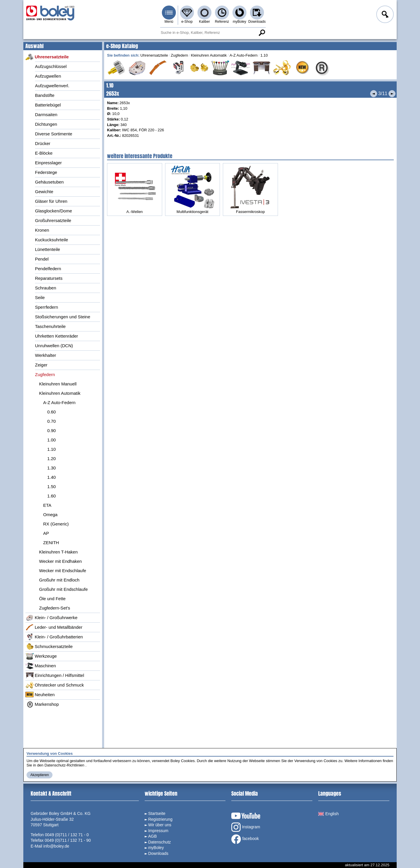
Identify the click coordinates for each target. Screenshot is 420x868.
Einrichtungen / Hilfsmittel (55, 675)
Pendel (42, 259)
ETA (47, 505)
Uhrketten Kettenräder (57, 336)
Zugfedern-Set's (55, 608)
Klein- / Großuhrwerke (51, 618)
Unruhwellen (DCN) (54, 346)
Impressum (158, 831)
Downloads (257, 22)
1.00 (51, 440)
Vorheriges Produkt (374, 94)
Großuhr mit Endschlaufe (63, 589)
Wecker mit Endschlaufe (63, 571)
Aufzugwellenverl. (52, 86)
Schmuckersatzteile (49, 647)
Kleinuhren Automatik (60, 393)
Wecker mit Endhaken (60, 561)
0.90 (51, 430)
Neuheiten (40, 695)
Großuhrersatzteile (53, 220)
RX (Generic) (56, 524)
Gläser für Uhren (51, 201)
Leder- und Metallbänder (54, 627)
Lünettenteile (48, 249)
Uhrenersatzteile (47, 57)
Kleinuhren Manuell (58, 384)
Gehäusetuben (49, 182)
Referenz (222, 22)
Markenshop (42, 704)
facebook (245, 839)
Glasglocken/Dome (54, 211)
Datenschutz (160, 842)
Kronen (42, 230)
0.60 (51, 412)
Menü (169, 22)
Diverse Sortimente (54, 134)
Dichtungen (46, 124)
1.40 (51, 477)
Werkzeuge (41, 656)
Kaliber (204, 22)
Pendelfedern (48, 269)
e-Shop (187, 22)
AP (46, 533)
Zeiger (41, 365)
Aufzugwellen (48, 76)
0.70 (51, 421)
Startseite (157, 813)
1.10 (51, 449)
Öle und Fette (52, 599)
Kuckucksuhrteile (51, 240)
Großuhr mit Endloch (59, 580)
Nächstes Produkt (392, 94)
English (328, 814)
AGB (153, 836)
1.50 (51, 487)
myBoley (239, 22)
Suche (262, 33)
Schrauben (46, 288)
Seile (40, 297)
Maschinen (41, 666)
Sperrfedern (47, 307)
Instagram (246, 827)
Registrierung (160, 819)
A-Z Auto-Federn (59, 402)
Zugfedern (45, 374)
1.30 (51, 468)
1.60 (51, 496)
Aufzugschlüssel (51, 66)
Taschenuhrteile (50, 326)
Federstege (46, 172)
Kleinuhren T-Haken (58, 552)
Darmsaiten (46, 115)
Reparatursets (49, 278)
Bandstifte (45, 95)
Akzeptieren (40, 775)
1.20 (51, 459)
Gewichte (44, 192)
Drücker (43, 143)
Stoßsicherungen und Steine (63, 317)
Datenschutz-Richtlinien (64, 765)
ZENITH (51, 543)
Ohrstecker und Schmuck (55, 685)
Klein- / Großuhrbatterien (54, 637)
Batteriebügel (48, 105)
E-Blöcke (44, 153)
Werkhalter (45, 355)
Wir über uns (160, 825)
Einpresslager (48, 163)
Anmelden (384, 15)
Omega (50, 515)
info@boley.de (56, 846)
